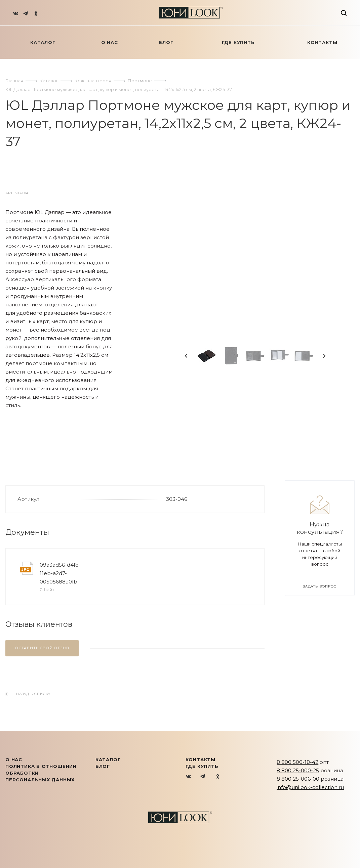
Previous (186, 356)
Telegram (203, 777)
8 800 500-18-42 (297, 762)
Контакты (201, 759)
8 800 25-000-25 (298, 770)
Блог (103, 766)
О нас (14, 759)
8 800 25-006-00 (298, 779)
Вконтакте (189, 777)
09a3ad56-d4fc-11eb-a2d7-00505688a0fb (60, 573)
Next (324, 356)
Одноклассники (218, 777)
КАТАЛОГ (108, 759)
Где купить (202, 766)
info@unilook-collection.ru (310, 787)
